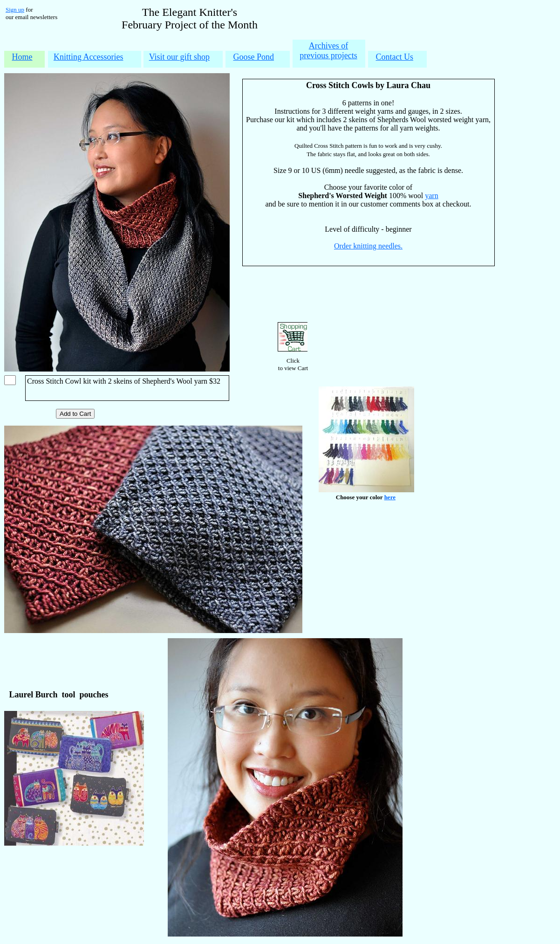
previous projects (328, 55)
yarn (431, 196)
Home (22, 57)
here (390, 497)
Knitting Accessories (88, 57)
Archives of (328, 46)
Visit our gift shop (179, 57)
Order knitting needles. (368, 246)
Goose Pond (254, 57)
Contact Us (395, 57)
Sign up (15, 10)
